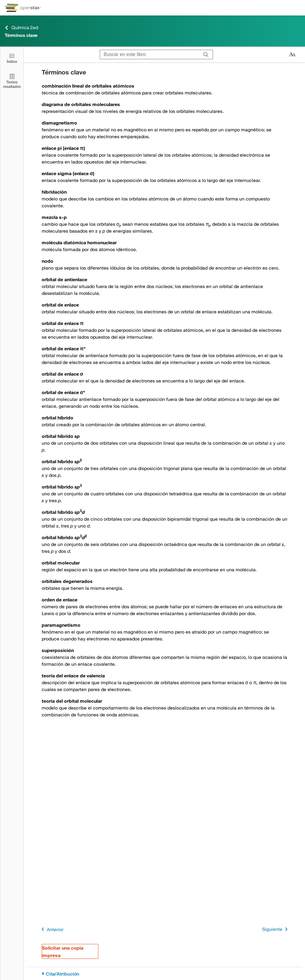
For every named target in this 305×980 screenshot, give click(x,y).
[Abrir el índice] (12, 58)
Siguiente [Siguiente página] (276, 929)
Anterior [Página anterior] (51, 929)
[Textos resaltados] (12, 81)
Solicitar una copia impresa (63, 951)
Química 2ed (21, 28)
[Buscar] (206, 55)
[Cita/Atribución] (165, 974)
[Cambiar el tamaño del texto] (292, 55)
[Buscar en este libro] (150, 55)
